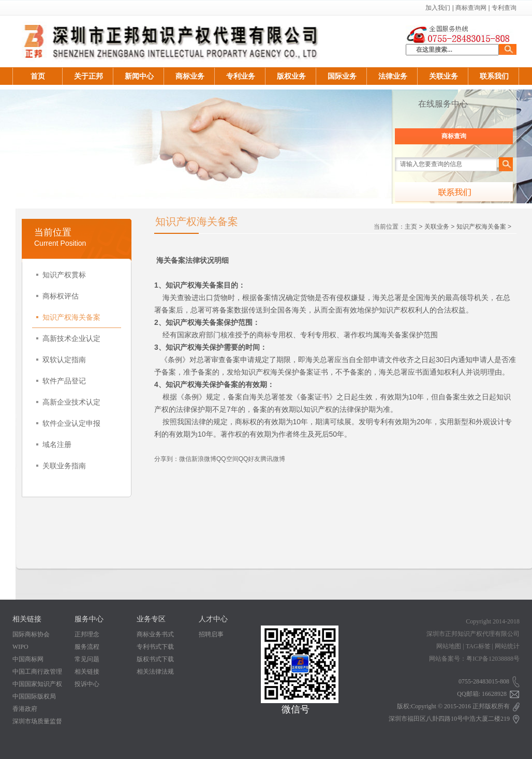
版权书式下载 (155, 659)
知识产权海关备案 (68, 317)
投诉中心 (87, 684)
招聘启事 (211, 634)
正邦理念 (87, 634)
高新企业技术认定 (68, 402)
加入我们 (438, 8)
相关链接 (87, 672)
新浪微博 (204, 459)
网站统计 (507, 646)
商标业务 (190, 76)
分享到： (167, 459)
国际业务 (342, 76)
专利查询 (504, 8)
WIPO (20, 647)
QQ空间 (227, 459)
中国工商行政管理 (37, 672)
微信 (185, 459)
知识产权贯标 (61, 275)
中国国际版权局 (34, 696)
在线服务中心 (443, 104)
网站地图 (449, 646)
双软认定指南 (61, 360)
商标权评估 (57, 296)
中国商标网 (28, 659)
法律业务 (393, 76)
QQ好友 (250, 459)
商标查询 (454, 136)
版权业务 (291, 76)
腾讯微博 (273, 459)
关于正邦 (88, 76)
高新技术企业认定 (68, 338)
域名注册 (54, 444)
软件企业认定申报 (68, 423)
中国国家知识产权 (37, 684)
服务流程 (87, 647)
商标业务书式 (155, 634)
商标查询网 (471, 8)
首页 (38, 76)
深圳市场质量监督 (37, 721)
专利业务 (241, 76)
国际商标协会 (31, 634)
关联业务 (444, 76)
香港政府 (25, 709)
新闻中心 (139, 76)
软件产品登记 (61, 381)
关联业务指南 (61, 466)
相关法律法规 (155, 672)
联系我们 (494, 76)
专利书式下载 (155, 647)
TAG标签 (478, 646)
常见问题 (87, 659)
